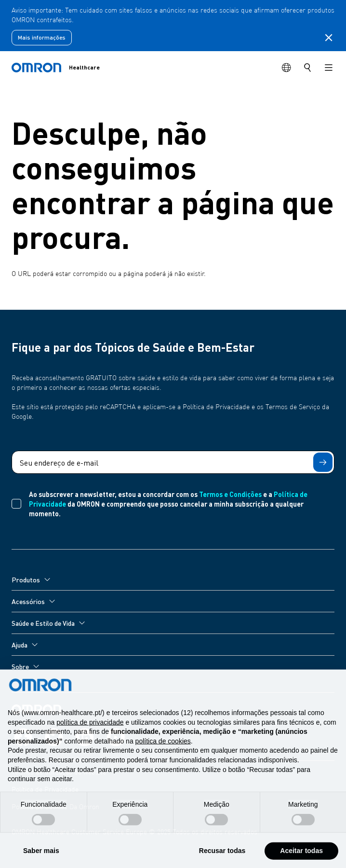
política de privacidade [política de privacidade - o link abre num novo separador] (90, 729)
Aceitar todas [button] (301, 857)
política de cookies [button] (163, 748)
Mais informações (42, 37)
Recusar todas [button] (222, 857)
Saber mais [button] (41, 857)
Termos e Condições (230, 494)
